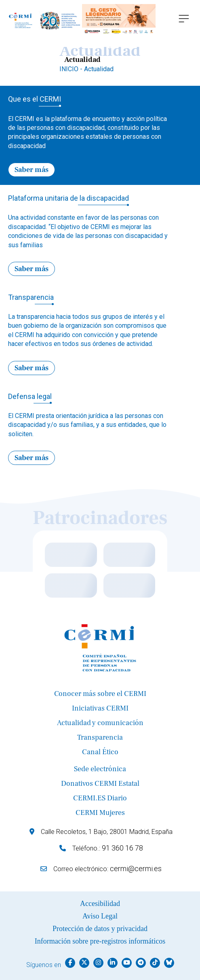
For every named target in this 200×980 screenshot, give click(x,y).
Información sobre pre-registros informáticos (100, 941)
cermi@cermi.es (136, 869)
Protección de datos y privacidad (100, 929)
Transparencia (100, 737)
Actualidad (99, 69)
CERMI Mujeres (100, 813)
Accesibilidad (100, 904)
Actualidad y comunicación (100, 723)
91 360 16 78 (122, 848)
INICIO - (72, 69)
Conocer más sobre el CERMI (100, 694)
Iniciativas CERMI (100, 708)
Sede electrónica (100, 769)
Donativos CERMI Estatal (100, 784)
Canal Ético (100, 752)
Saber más (32, 170)
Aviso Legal (100, 916)
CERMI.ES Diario (100, 798)
